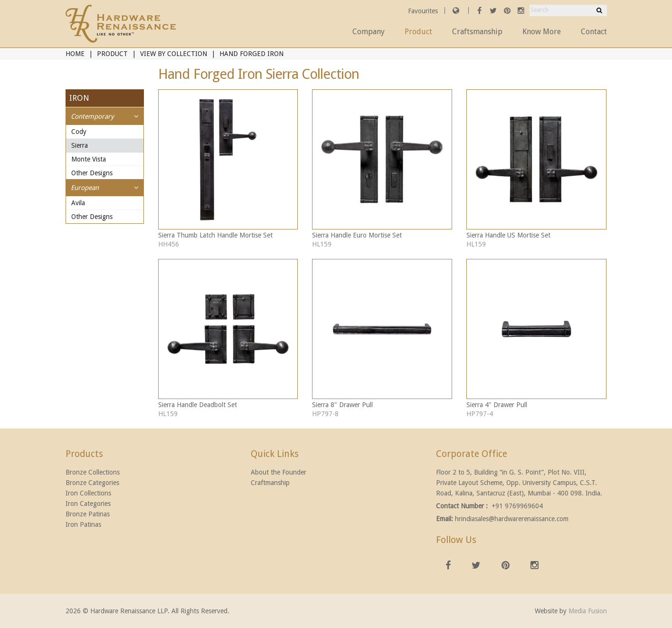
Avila (78, 203)
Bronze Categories (92, 483)
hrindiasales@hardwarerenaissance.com (512, 519)
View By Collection (174, 54)
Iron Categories (88, 504)
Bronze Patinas (88, 514)
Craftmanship (270, 483)
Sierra (80, 145)
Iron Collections (88, 493)
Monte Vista (89, 159)
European (85, 188)
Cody (79, 132)
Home (75, 54)
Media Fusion (588, 611)
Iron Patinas (83, 524)
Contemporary (92, 116)
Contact (594, 32)
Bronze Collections (93, 472)
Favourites (424, 11)
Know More (542, 32)
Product (418, 32)
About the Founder (279, 472)
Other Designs (92, 173)
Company (369, 32)
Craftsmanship (477, 32)
